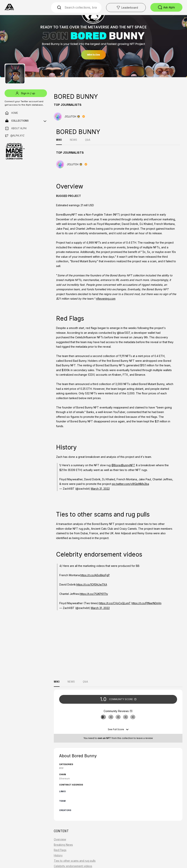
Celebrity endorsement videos (73, 866)
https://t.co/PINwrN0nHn (146, 603)
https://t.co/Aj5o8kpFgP (95, 575)
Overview (60, 839)
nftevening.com (106, 299)
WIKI (59, 140)
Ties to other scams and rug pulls (75, 861)
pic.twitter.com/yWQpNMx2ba (130, 484)
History (58, 855)
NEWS (73, 140)
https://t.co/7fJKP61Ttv (94, 594)
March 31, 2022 (100, 489)
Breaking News (63, 845)
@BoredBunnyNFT (123, 465)
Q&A (88, 140)
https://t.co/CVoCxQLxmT (115, 603)
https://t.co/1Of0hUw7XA (92, 584)
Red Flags (60, 850)
